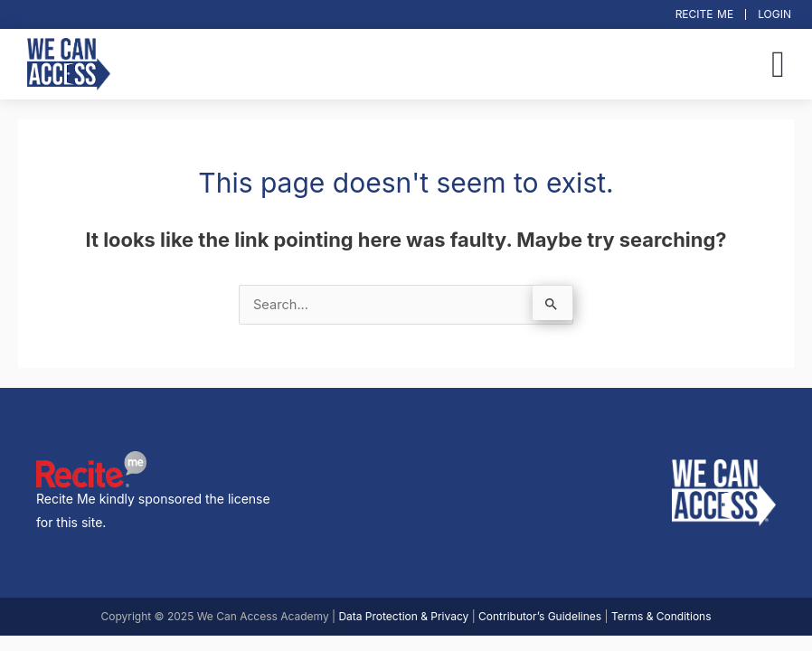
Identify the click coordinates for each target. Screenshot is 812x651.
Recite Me (705, 14)
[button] (778, 64)
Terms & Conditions (661, 616)
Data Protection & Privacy (403, 616)
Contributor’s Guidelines (540, 616)
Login (774, 14)
